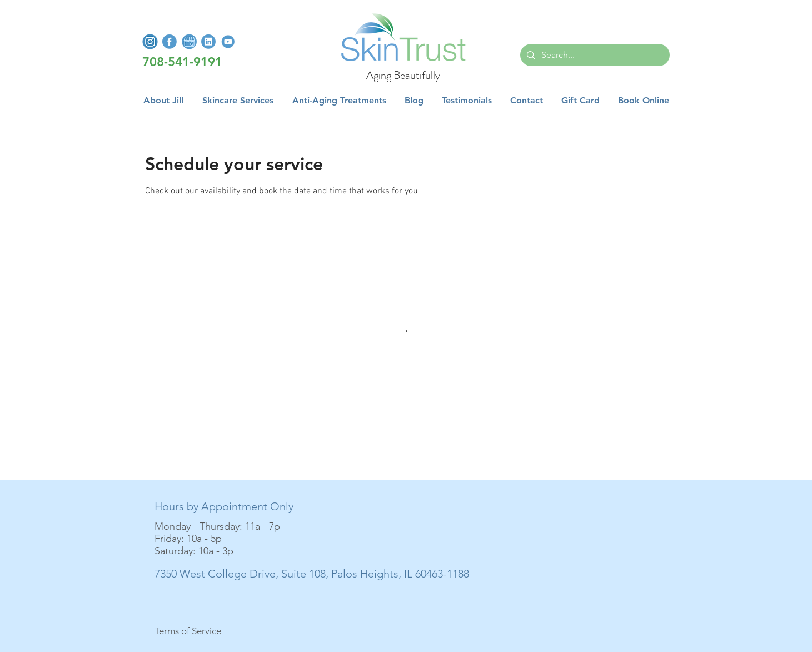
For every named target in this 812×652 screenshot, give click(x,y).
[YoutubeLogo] (228, 42)
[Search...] (594, 55)
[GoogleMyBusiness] (189, 42)
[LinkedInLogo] (208, 42)
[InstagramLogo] (150, 42)
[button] (238, 101)
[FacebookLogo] (170, 42)
